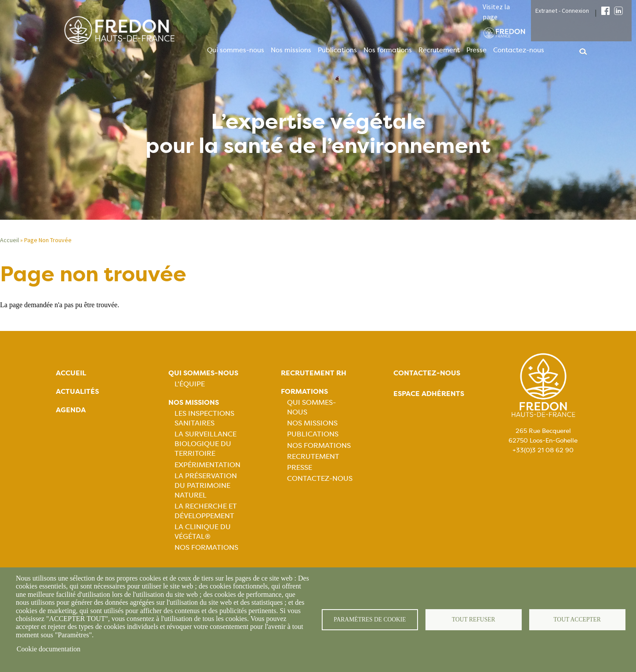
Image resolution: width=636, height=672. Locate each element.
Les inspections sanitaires (204, 418)
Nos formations (388, 50)
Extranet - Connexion (562, 11)
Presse (476, 50)
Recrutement (439, 50)
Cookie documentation (49, 649)
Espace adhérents (429, 394)
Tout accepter (577, 619)
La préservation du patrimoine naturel (206, 485)
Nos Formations (206, 547)
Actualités (77, 391)
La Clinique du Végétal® (203, 532)
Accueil (9, 240)
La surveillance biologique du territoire (205, 444)
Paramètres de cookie (370, 619)
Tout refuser (474, 619)
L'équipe (190, 384)
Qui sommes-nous (236, 50)
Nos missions (291, 50)
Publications (337, 50)
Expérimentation (207, 465)
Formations (304, 391)
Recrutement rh (314, 373)
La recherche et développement (206, 511)
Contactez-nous (519, 50)
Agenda (71, 410)
